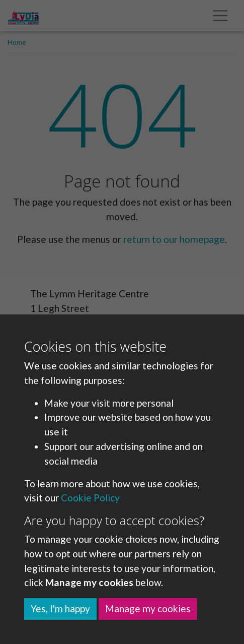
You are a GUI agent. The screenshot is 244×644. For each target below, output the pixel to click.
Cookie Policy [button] (90, 498)
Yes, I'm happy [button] (60, 608)
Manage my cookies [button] (148, 608)
